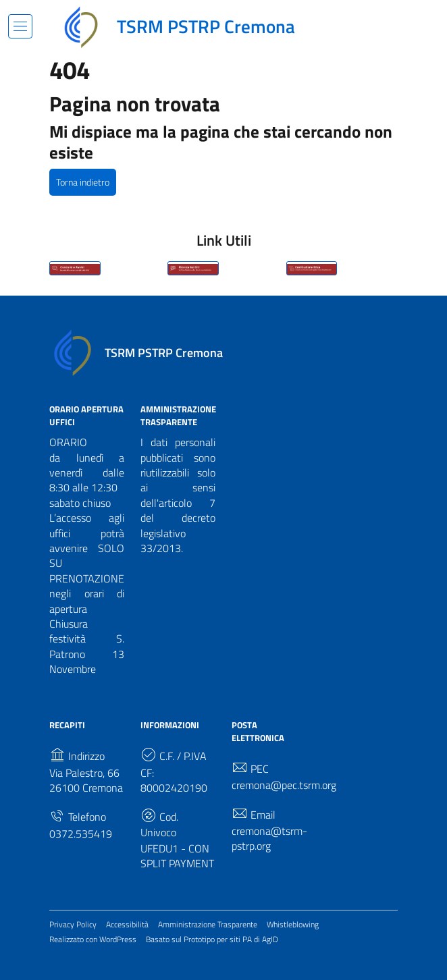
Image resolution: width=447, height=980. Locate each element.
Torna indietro (83, 182)
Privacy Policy (73, 924)
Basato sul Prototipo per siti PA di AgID (212, 939)
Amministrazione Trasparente (208, 924)
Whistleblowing (293, 924)
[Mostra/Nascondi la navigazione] (20, 26)
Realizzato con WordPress (93, 939)
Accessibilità (127, 924)
